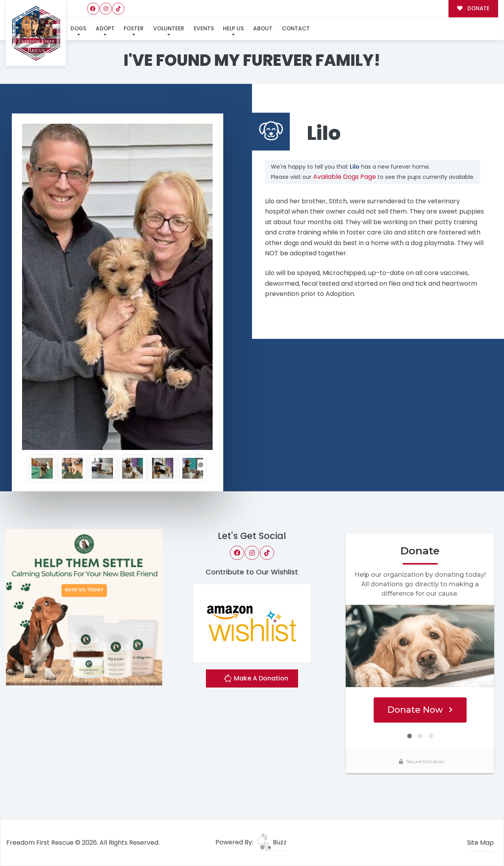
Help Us (233, 29)
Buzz (272, 842)
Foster (134, 29)
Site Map (480, 843)
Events (204, 29)
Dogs (78, 29)
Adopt (105, 29)
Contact (296, 29)
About (263, 29)
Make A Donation (256, 679)
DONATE (473, 8)
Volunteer (169, 29)
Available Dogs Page (345, 177)
